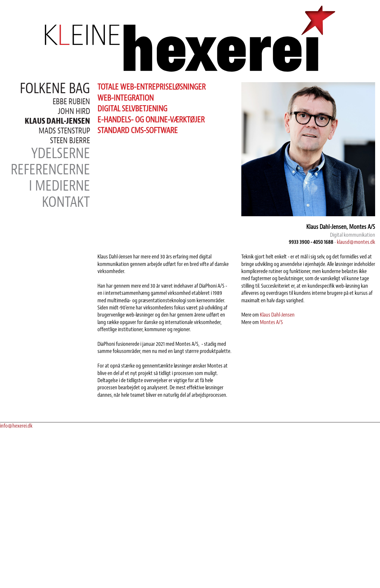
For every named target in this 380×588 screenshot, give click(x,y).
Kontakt (66, 202)
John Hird (74, 111)
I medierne (59, 186)
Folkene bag (55, 88)
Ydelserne (61, 153)
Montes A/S (271, 322)
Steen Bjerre (70, 141)
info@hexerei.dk (16, 426)
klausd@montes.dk (356, 242)
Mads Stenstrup (64, 131)
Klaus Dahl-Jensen (277, 315)
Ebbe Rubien (71, 102)
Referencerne (50, 170)
